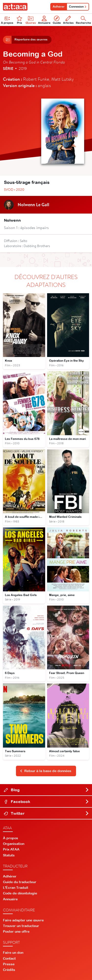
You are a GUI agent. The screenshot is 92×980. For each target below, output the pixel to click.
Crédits (9, 970)
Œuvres (31, 20)
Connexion (78, 7)
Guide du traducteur (20, 882)
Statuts (9, 855)
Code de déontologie (20, 893)
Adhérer (59, 7)
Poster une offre (16, 931)
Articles (68, 20)
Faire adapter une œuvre (23, 920)
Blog (46, 790)
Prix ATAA (11, 849)
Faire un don (13, 953)
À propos (11, 838)
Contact (9, 958)
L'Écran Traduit (16, 888)
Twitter (46, 813)
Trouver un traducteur (21, 926)
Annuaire (44, 20)
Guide (57, 20)
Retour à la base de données (46, 771)
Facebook (46, 802)
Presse (9, 964)
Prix (19, 20)
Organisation (14, 844)
